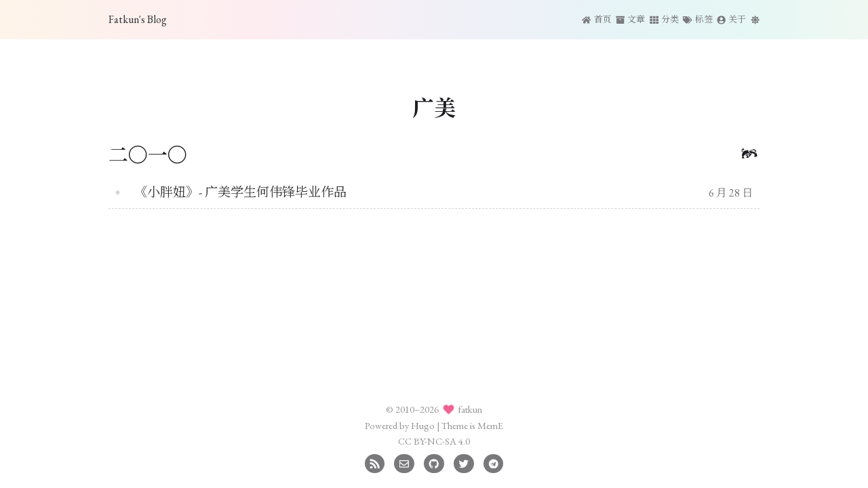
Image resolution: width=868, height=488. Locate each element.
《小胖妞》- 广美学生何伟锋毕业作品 (240, 192)
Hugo (423, 425)
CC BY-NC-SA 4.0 (434, 441)
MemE (490, 425)
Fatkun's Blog (138, 19)
